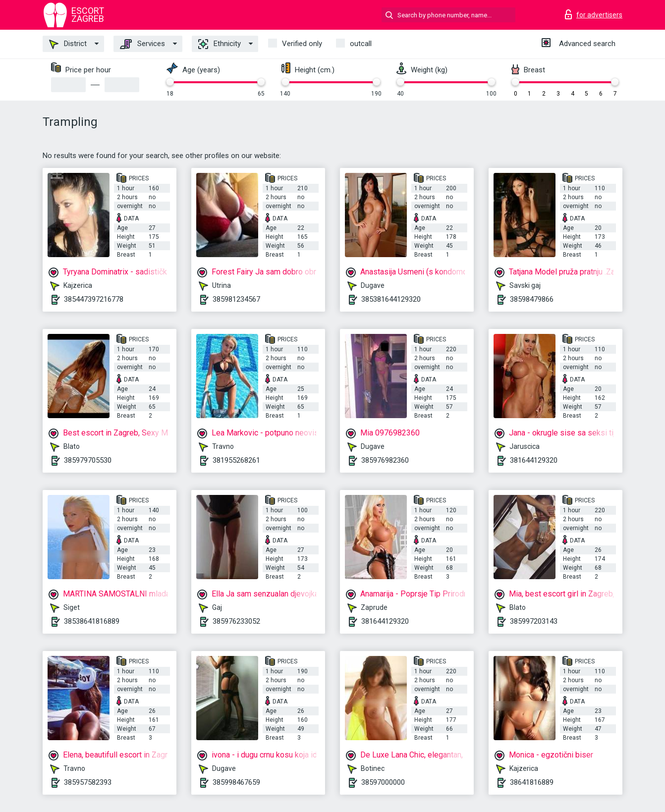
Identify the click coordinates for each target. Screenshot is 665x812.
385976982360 (385, 460)
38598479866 (532, 299)
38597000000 (383, 782)
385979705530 (88, 460)
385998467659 (236, 782)
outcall (361, 44)
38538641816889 (92, 621)
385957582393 (88, 782)
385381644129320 (391, 299)
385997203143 (534, 621)
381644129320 (534, 460)
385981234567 (236, 299)
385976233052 (236, 621)
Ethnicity (220, 44)
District (68, 44)
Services (142, 44)
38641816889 (532, 782)
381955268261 (236, 460)
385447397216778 (94, 299)
